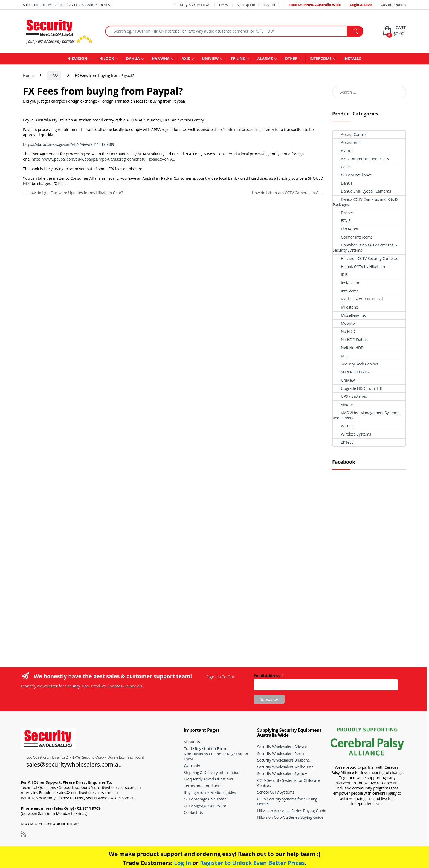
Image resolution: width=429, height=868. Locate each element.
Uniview (344, 380)
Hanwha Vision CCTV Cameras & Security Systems (365, 248)
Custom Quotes (393, 5)
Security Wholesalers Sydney (282, 773)
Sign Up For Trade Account (258, 5)
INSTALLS (352, 58)
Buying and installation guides (210, 792)
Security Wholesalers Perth (281, 754)
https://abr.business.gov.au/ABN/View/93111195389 (69, 144)
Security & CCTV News (192, 5)
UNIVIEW (210, 58)
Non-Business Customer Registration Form (216, 756)
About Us (192, 742)
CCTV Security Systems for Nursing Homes (287, 802)
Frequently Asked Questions (208, 779)
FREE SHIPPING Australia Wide (315, 5)
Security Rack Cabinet (356, 364)
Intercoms (346, 291)
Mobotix (344, 323)
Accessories (347, 142)
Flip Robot (346, 229)
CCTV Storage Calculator (205, 799)
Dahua (343, 183)
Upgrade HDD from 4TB (358, 388)
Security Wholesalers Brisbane (284, 760)
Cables (343, 167)
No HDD (344, 331)
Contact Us (193, 812)
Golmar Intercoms (353, 237)
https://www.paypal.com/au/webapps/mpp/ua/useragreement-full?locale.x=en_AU (103, 159)
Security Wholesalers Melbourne (285, 767)
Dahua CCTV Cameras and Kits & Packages (365, 202)
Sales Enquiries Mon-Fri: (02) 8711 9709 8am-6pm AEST (67, 5)
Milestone (345, 307)
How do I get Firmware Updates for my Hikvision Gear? (73, 193)
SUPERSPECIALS (351, 372)
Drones (343, 213)
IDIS (340, 275)
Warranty (192, 766)
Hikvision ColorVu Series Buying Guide (290, 817)
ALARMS (265, 58)
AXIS (186, 58)
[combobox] (226, 31)
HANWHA (161, 58)
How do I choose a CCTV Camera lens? (288, 193)
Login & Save (361, 5)
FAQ (54, 75)
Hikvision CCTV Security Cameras (365, 258)
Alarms (343, 151)
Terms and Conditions (203, 786)
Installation (347, 283)
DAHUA (133, 58)
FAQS (224, 5)
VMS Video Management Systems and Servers (366, 415)
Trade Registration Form (205, 749)
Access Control (350, 134)
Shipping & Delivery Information (212, 772)
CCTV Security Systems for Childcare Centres (289, 783)
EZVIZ (342, 221)
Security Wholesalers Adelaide (283, 747)
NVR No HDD (348, 348)
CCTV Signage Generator (205, 806)
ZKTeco (343, 442)
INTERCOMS (321, 58)
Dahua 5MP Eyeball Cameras (362, 191)
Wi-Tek (343, 426)
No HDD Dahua (350, 340)
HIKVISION (77, 58)
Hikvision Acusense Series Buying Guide (292, 811)
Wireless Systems (352, 434)
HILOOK (107, 58)
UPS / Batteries (350, 396)
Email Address (269, 675)
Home (28, 75)
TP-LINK (238, 58)
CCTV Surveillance (352, 175)
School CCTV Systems (276, 792)
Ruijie (342, 356)
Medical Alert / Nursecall (358, 299)
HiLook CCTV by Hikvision (359, 267)
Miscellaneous (349, 315)
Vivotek (343, 404)
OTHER (291, 58)
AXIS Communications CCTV (361, 159)
